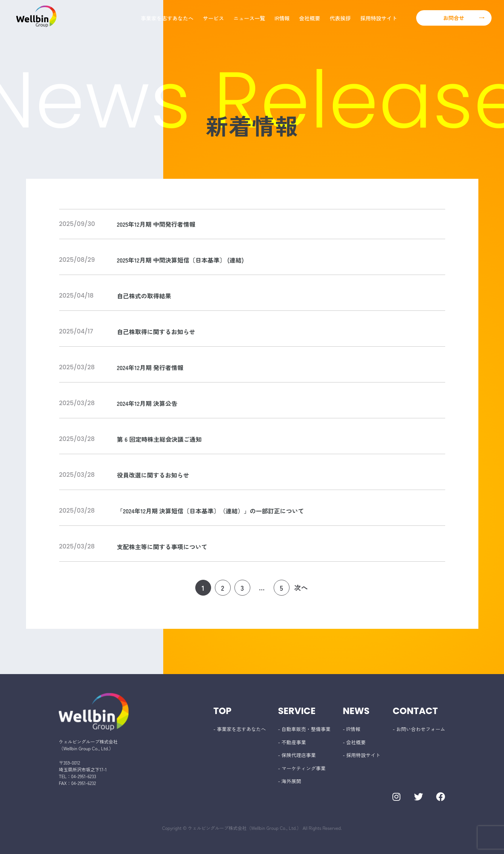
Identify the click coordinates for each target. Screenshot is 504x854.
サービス (213, 18)
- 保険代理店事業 (297, 755)
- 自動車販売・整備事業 (304, 729)
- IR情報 (351, 729)
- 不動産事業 (292, 742)
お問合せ (454, 18)
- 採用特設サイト (362, 755)
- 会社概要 (354, 742)
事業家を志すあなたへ (167, 18)
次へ (301, 587)
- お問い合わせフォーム (419, 729)
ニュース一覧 (249, 18)
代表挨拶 (340, 18)
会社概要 (310, 18)
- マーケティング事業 (302, 768)
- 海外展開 (290, 781)
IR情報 (282, 18)
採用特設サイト (379, 18)
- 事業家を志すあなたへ (240, 729)
